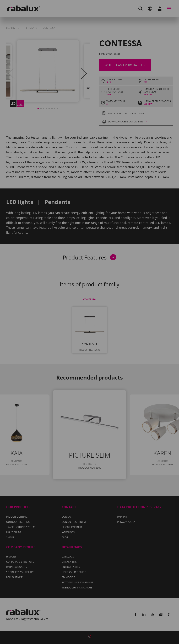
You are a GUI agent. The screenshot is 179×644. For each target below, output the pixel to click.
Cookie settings (52, 339)
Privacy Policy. (103, 329)
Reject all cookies (87, 339)
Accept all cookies (125, 339)
